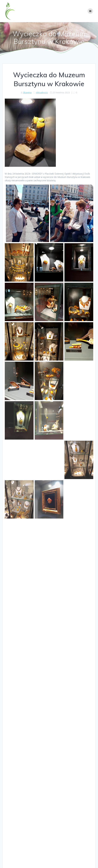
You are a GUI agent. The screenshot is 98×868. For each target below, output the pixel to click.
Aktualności (42, 92)
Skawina (27, 92)
